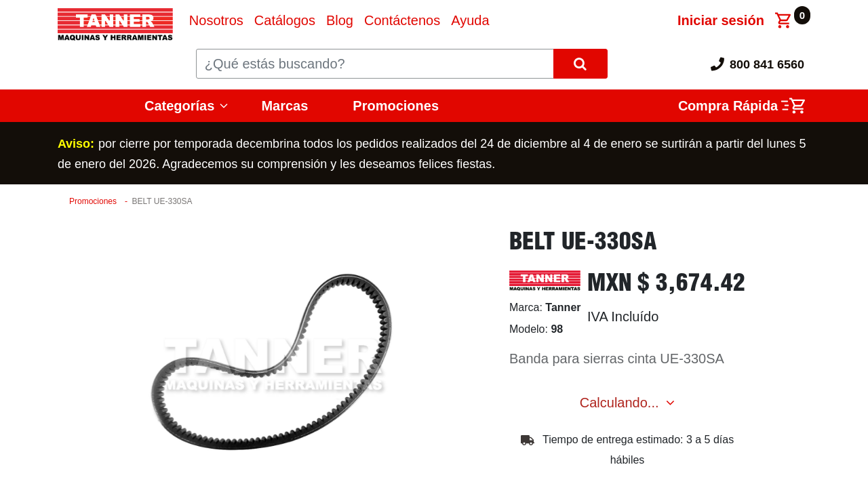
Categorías (179, 106)
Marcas (284, 106)
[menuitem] (216, 20)
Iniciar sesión (721, 20)
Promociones (396, 106)
